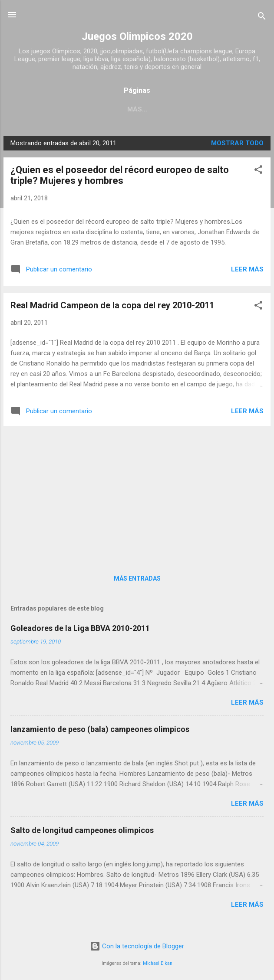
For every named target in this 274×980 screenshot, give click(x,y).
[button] (258, 171)
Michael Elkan (158, 963)
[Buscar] (262, 18)
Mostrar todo (237, 143)
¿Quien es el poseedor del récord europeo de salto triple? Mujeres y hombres (120, 175)
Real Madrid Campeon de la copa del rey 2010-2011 (112, 305)
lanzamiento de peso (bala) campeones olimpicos (100, 729)
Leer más (247, 269)
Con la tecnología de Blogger (137, 946)
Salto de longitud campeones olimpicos (82, 830)
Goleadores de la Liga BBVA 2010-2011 (80, 628)
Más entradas (137, 578)
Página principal (111, 109)
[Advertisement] (137, 494)
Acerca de (175, 109)
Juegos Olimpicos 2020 (137, 36)
